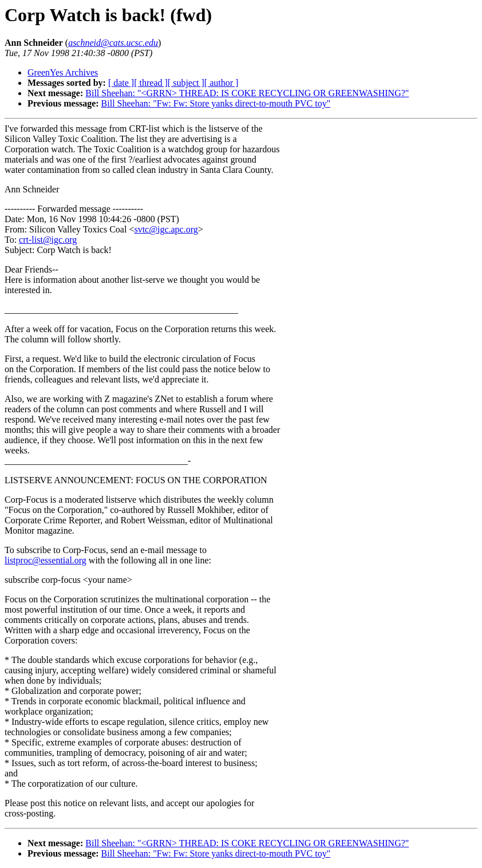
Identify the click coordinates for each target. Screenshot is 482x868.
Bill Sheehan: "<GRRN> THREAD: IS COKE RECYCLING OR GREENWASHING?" (247, 93)
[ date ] (121, 83)
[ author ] (222, 83)
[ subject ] (186, 83)
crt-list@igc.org (48, 240)
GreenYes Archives (63, 72)
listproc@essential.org (46, 560)
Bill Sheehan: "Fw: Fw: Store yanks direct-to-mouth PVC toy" (216, 103)
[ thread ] (151, 83)
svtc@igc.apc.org (166, 229)
